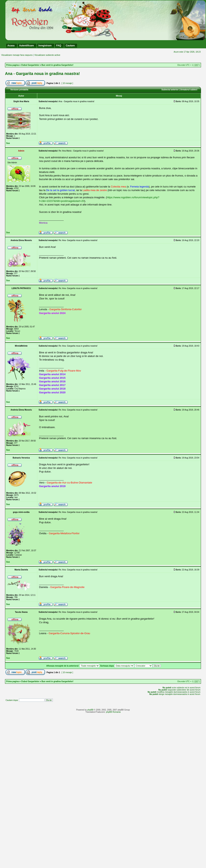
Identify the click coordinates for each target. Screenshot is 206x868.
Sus (8, 143)
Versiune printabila (19, 90)
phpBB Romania (113, 712)
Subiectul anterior (170, 90)
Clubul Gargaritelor (30, 65)
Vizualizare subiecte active (47, 55)
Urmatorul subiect (189, 90)
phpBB (90, 710)
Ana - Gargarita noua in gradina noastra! (42, 74)
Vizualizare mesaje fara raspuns (17, 55)
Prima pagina (13, 65)
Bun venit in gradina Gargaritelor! (57, 65)
